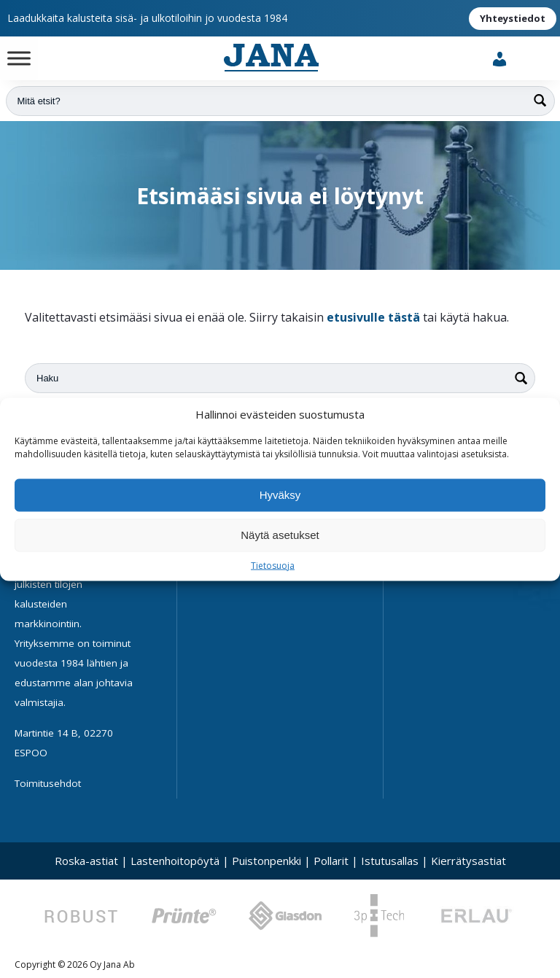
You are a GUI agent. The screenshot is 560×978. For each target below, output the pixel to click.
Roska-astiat (86, 861)
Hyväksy (280, 495)
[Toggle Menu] (19, 58)
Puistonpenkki (267, 861)
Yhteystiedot (513, 18)
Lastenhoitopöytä (175, 861)
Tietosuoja (273, 565)
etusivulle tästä (373, 317)
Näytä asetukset (280, 535)
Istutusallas (390, 861)
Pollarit (331, 861)
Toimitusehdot (48, 783)
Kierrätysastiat (468, 861)
